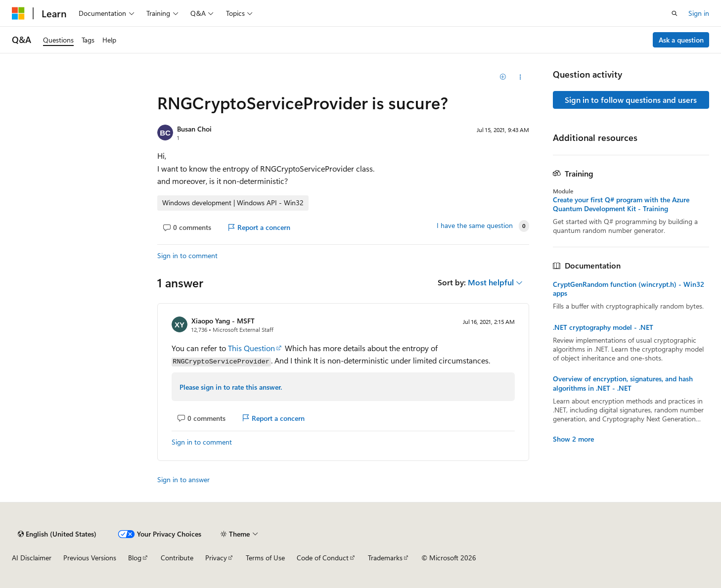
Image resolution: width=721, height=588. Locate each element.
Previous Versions (90, 558)
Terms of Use (265, 558)
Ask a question (681, 40)
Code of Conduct (323, 558)
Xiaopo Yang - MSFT (223, 321)
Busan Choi (194, 129)
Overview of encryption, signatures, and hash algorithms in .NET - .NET (623, 383)
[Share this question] (520, 77)
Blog (135, 558)
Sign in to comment (187, 255)
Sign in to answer (183, 479)
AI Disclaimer (32, 558)
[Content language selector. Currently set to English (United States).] (57, 534)
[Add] (503, 77)
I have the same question (475, 226)
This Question (251, 348)
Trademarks (385, 558)
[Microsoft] (18, 13)
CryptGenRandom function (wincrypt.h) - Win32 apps (629, 289)
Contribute (177, 558)
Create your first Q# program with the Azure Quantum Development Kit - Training (621, 204)
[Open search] (675, 13)
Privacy (216, 558)
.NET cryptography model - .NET (603, 327)
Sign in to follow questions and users (631, 100)
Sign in (699, 13)
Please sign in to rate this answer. (231, 387)
